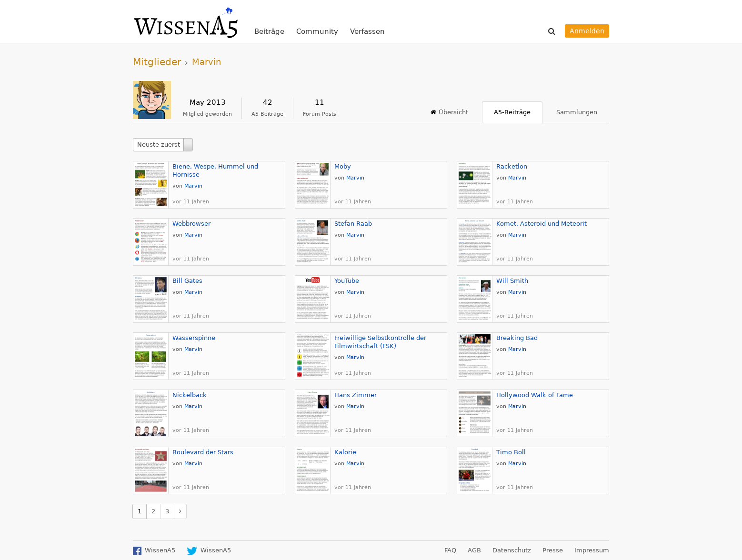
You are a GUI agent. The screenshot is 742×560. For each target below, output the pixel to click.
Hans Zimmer (356, 395)
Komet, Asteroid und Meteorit (541, 224)
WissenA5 (185, 21)
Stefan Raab (353, 224)
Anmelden (587, 31)
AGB (474, 550)
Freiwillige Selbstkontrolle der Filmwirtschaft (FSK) (380, 342)
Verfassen (367, 31)
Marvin (193, 186)
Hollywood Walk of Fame (535, 395)
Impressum (592, 550)
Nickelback (190, 395)
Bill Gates (187, 281)
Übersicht (453, 112)
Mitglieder (157, 62)
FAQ (450, 550)
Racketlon (512, 166)
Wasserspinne (194, 338)
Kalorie (345, 452)
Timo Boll (511, 452)
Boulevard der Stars (203, 452)
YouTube (347, 281)
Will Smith (512, 281)
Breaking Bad (517, 338)
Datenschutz (512, 550)
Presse (553, 550)
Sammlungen (577, 112)
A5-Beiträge (512, 112)
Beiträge (269, 31)
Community (317, 31)
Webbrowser (191, 224)
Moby (343, 166)
